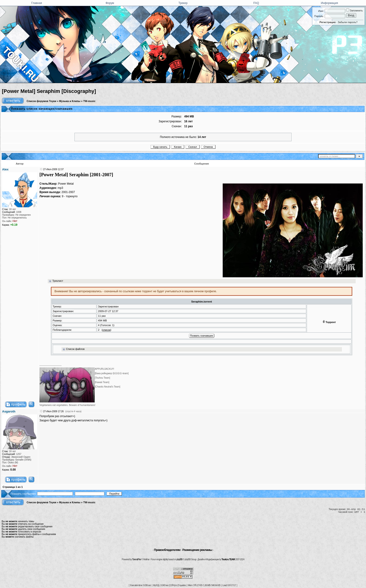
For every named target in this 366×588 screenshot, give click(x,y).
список (106, 330)
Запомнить (354, 11)
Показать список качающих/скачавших (42, 109)
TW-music (89, 101)
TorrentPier (137, 559)
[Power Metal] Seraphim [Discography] (49, 91)
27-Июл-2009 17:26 (53, 411)
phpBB (179, 559)
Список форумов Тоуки (41, 101)
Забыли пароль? (348, 22)
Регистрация (328, 22)
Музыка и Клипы (70, 101)
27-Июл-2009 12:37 (53, 169)
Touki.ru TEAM (228, 559)
